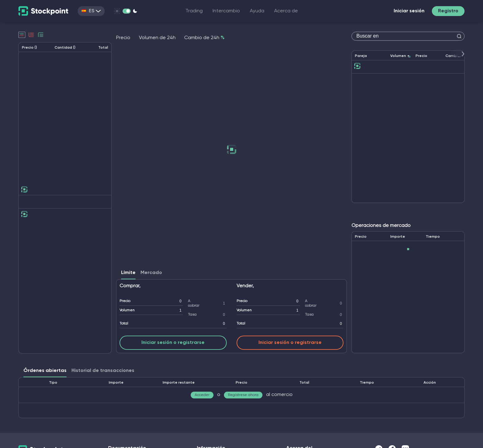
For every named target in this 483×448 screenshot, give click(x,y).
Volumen (127, 310)
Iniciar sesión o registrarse (173, 343)
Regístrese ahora (243, 395)
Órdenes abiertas (45, 371)
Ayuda (257, 11)
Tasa (192, 315)
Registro (448, 11)
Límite (128, 273)
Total (124, 324)
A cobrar (194, 303)
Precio (125, 301)
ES (91, 11)
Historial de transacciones (103, 371)
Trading (194, 11)
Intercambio (226, 11)
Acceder (202, 395)
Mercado (151, 273)
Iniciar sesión (409, 11)
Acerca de (286, 11)
